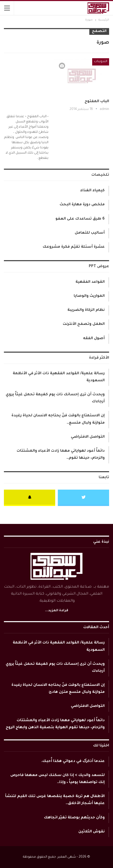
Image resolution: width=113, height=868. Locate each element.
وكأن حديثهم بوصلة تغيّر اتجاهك (74, 818)
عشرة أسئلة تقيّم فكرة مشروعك (74, 247)
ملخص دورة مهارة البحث (82, 205)
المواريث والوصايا (89, 296)
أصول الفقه (94, 339)
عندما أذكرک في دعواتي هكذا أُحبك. (73, 761)
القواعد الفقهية (90, 282)
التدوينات (101, 62)
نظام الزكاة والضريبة (86, 310)
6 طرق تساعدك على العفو (80, 219)
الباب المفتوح (97, 102)
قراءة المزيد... (57, 611)
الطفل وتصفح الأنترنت (84, 324)
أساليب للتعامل (90, 233)
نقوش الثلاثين (92, 832)
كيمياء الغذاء (92, 191)
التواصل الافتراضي (88, 437)
